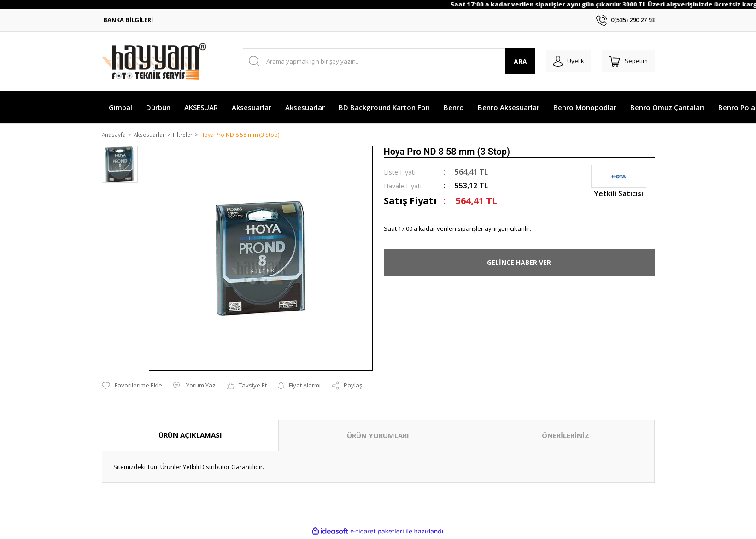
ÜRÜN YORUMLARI (378, 436)
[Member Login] (562, 61)
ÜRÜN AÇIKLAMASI (190, 436)
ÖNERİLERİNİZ (566, 436)
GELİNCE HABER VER (519, 263)
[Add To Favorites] (132, 387)
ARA (511, 62)
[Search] (384, 61)
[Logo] (154, 61)
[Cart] (626, 61)
